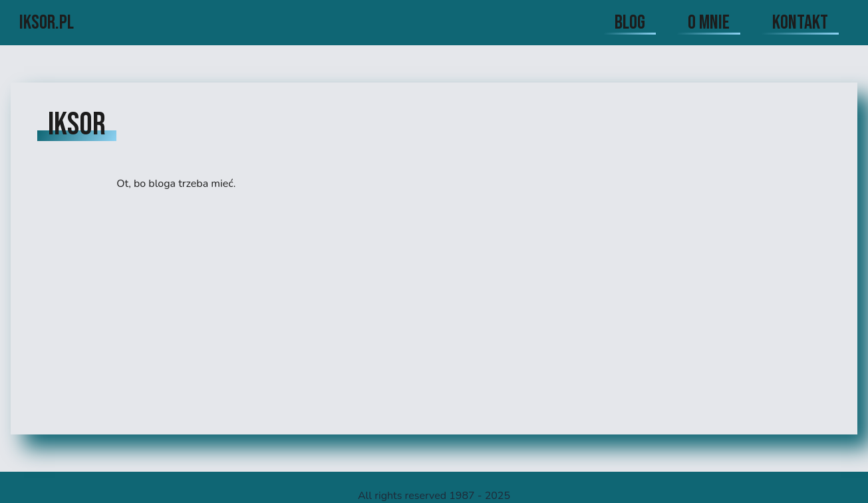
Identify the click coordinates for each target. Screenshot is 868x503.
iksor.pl (47, 23)
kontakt (800, 23)
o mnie (709, 23)
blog (630, 23)
